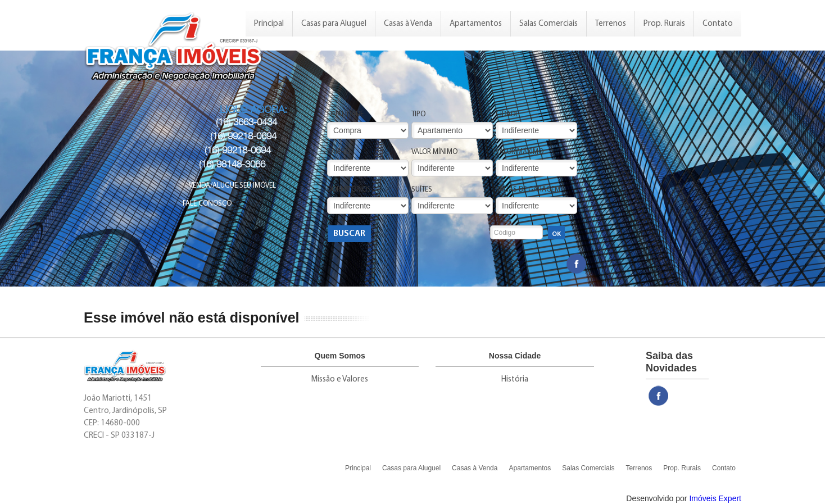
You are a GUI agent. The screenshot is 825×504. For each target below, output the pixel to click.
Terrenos (611, 24)
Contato (718, 24)
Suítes (422, 190)
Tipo (418, 114)
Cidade (507, 114)
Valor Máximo (520, 152)
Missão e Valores (340, 380)
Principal (269, 24)
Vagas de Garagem (528, 190)
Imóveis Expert (715, 498)
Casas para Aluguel (334, 24)
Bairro (339, 152)
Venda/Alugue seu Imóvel (232, 186)
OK (556, 234)
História (515, 380)
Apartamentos (476, 24)
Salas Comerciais (549, 24)
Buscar (349, 234)
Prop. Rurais (664, 24)
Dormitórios (349, 190)
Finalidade (345, 114)
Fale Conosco (207, 204)
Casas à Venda (408, 24)
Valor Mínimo (434, 152)
